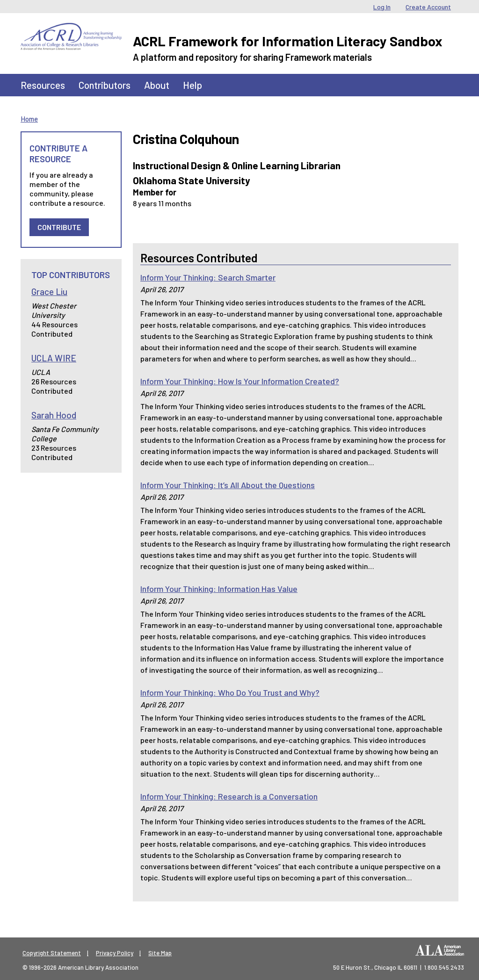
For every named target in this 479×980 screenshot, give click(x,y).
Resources (43, 85)
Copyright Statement (52, 953)
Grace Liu (49, 292)
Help (192, 85)
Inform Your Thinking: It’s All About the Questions (228, 485)
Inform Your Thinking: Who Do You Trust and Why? (230, 692)
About (157, 85)
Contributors (105, 85)
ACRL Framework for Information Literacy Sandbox (288, 41)
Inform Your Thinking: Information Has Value (219, 589)
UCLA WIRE (54, 358)
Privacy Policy (115, 953)
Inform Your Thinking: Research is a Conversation (229, 796)
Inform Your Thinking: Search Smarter (208, 277)
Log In (382, 7)
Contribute (59, 227)
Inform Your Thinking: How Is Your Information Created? (240, 381)
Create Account (428, 7)
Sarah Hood (54, 415)
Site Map (160, 953)
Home (29, 119)
